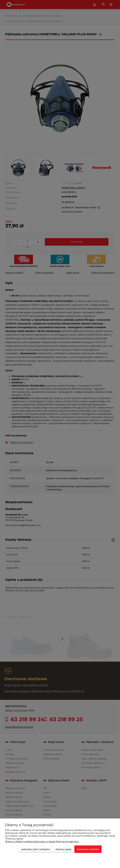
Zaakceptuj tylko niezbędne (35, 849)
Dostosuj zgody (63, 849)
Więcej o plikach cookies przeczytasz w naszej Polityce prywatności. (42, 841)
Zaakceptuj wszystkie (88, 849)
